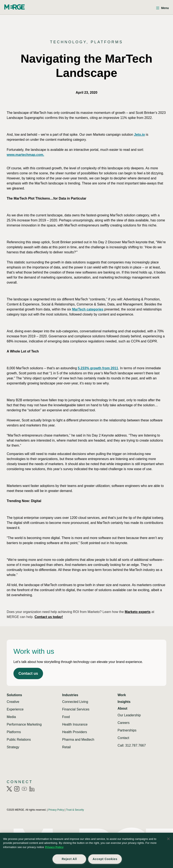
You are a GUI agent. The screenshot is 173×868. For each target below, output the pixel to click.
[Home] (14, 7)
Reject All (69, 859)
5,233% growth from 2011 (98, 368)
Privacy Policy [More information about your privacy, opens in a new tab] (54, 847)
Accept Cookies (105, 859)
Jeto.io (140, 135)
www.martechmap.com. (25, 155)
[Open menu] (162, 8)
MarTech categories (88, 309)
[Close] (168, 839)
